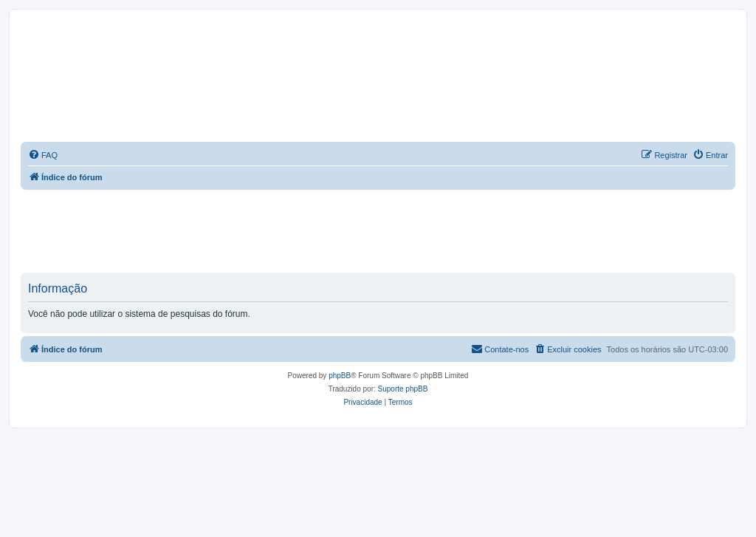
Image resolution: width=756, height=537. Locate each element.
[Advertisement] (378, 230)
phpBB (340, 376)
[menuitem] (43, 155)
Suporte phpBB (403, 389)
